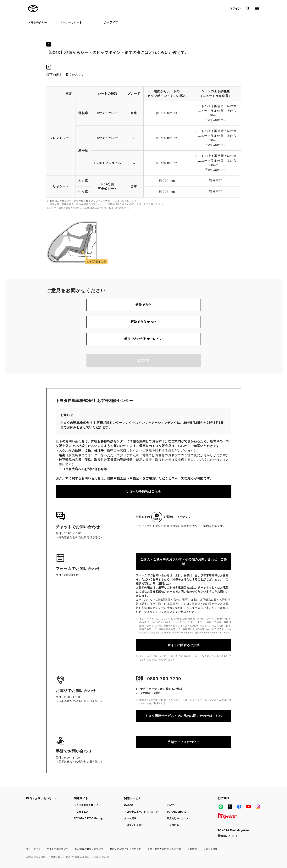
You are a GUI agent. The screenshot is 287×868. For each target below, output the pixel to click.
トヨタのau (173, 825)
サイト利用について (58, 849)
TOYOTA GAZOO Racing (88, 818)
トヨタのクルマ (38, 22)
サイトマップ (33, 849)
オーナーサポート (71, 22)
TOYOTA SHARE (177, 812)
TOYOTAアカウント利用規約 (125, 849)
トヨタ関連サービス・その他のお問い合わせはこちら (183, 716)
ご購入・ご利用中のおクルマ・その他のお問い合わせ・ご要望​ (183, 562)
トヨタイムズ (81, 812)
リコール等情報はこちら (143, 491)
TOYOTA (33, 8)
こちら (179, 446)
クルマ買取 (130, 818)
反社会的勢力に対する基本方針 (164, 849)
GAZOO (129, 805)
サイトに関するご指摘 (184, 645)
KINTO (171, 805)
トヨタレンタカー (134, 825)
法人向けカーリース (178, 818)
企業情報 (192, 849)
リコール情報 (210, 849)
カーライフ (111, 22)
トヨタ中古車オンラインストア (141, 812)
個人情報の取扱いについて (89, 849)
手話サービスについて (184, 742)
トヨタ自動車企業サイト (87, 805)
